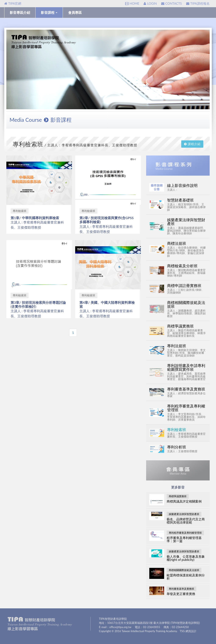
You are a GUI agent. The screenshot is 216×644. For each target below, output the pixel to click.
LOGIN (150, 3)
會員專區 (75, 12)
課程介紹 (192, 144)
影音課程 (49, 12)
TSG (182, 631)
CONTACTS (172, 3)
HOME (132, 3)
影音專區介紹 (20, 12)
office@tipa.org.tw (120, 627)
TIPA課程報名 (198, 3)
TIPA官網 (13, 3)
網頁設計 (191, 631)
